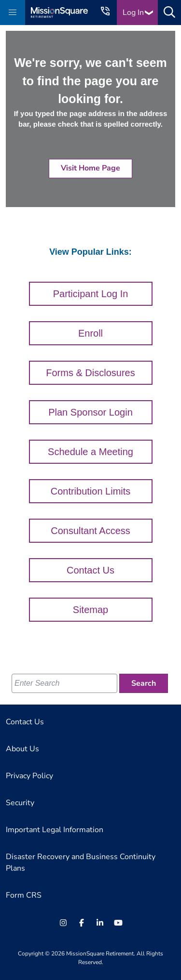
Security (20, 803)
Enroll (90, 333)
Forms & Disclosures (90, 373)
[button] (13, 13)
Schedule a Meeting (90, 452)
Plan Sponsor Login (90, 412)
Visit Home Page (90, 168)
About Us (22, 749)
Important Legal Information (55, 830)
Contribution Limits (91, 491)
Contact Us (90, 570)
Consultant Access (90, 531)
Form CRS (24, 895)
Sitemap (90, 610)
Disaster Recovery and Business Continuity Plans (81, 862)
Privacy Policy (29, 776)
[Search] (144, 683)
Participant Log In (91, 294)
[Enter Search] (64, 683)
